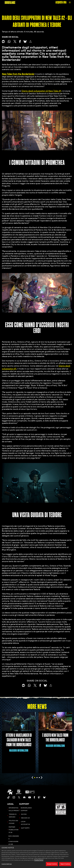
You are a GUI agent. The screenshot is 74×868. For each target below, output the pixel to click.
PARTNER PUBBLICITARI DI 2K (14, 830)
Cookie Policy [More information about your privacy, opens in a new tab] (39, 860)
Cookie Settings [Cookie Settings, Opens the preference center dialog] (7, 864)
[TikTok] (8, 797)
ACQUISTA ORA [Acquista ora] (61, 2)
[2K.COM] (10, 792)
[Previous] (32, 778)
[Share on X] (15, 41)
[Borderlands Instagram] (14, 797)
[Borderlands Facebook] (34, 797)
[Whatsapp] (9, 41)
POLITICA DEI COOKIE (13, 822)
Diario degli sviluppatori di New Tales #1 (41, 91)
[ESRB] (61, 809)
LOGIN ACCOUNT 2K (25, 823)
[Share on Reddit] (3, 41)
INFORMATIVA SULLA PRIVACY (14, 809)
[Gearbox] (19, 792)
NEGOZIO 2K (25, 818)
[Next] (42, 778)
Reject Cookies (65, 864)
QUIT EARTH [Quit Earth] (25, 828)
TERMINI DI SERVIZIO (13, 816)
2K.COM (24, 814)
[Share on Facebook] (20, 41)
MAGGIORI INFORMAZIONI (19, 751)
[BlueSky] (25, 41)
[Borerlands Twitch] (39, 797)
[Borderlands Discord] (24, 797)
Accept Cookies (52, 864)
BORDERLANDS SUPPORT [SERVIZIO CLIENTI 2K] (26, 809)
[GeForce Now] (30, 792)
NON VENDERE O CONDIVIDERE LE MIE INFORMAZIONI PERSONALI (14, 843)
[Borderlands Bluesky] (44, 797)
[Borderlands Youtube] (30, 797)
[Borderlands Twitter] (19, 797)
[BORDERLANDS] (10, 2)
